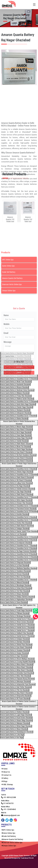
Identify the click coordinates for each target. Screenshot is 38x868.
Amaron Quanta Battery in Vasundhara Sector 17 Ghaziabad (19, 497)
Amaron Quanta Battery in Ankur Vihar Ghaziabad (15, 676)
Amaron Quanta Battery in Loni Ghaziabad (13, 534)
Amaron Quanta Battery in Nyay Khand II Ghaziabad (16, 693)
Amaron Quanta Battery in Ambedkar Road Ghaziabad (17, 673)
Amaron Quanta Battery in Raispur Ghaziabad (14, 594)
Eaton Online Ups (8, 291)
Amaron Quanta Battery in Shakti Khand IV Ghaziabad (17, 526)
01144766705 (7, 803)
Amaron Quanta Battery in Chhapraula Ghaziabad (15, 563)
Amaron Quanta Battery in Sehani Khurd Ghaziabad (16, 588)
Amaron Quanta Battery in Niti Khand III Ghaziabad (16, 480)
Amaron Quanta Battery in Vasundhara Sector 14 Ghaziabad (19, 537)
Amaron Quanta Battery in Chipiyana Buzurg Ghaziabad (17, 679)
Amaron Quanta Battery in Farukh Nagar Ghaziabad (16, 610)
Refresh (19, 407)
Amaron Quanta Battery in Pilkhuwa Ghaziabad (15, 613)
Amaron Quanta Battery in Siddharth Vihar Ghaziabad (17, 633)
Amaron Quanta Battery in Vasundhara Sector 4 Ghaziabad (18, 548)
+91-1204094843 (9, 809)
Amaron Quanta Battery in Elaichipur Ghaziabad (15, 642)
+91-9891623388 (9, 797)
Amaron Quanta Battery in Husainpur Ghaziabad (15, 650)
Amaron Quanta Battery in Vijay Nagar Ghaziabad (15, 492)
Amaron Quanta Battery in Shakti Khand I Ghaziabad (16, 444)
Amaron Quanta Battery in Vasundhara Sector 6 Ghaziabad (18, 517)
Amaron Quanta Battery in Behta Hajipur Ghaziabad (16, 500)
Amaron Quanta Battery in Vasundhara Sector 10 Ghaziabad (19, 560)
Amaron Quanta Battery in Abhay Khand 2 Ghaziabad (17, 670)
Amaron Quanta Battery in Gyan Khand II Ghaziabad (16, 452)
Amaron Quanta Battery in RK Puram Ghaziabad (15, 699)
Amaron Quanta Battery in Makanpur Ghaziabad (15, 723)
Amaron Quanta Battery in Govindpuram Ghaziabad (16, 543)
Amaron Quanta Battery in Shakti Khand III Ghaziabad (17, 477)
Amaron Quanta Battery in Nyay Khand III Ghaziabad (16, 429)
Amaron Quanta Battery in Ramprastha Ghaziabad (16, 696)
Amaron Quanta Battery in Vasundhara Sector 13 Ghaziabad (19, 506)
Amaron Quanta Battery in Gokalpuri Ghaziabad (15, 639)
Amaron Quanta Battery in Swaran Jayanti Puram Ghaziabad (19, 531)
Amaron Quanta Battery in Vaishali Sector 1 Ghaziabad (17, 630)
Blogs (4, 781)
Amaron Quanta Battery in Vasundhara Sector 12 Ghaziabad (19, 557)
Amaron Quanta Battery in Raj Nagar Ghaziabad (15, 486)
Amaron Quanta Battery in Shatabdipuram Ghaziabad (17, 732)
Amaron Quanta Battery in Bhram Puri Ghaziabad (15, 447)
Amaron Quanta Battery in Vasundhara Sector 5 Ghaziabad (18, 469)
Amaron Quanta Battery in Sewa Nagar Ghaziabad (16, 435)
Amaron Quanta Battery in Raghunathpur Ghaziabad (16, 600)
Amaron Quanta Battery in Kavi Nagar (12, 737)
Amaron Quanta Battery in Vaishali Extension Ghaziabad (17, 489)
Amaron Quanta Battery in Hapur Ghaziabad (14, 656)
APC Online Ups (8, 285)
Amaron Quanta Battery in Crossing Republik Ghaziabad (17, 662)
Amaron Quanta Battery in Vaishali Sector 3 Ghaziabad (17, 636)
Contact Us (6, 775)
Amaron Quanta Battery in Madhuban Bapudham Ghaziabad (19, 568)
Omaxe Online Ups (9, 316)
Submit (19, 412)
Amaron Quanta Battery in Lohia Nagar (12, 735)
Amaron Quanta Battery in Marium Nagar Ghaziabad (16, 427)
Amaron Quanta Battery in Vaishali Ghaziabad (14, 441)
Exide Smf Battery (9, 297)
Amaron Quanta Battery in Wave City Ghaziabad (15, 577)
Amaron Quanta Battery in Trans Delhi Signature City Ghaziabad (19, 606)
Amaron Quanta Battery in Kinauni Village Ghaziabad (16, 720)
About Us (6, 772)
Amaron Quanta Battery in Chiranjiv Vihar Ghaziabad (16, 503)
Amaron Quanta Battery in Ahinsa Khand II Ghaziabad (17, 664)
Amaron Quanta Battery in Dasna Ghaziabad (14, 602)
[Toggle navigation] (34, 5)
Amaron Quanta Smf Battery (12, 303)
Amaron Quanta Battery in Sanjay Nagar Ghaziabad (16, 438)
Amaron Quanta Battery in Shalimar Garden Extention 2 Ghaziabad (19, 703)
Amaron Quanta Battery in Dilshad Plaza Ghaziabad (16, 645)
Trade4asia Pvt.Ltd (27, 858)
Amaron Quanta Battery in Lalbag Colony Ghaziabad (16, 483)
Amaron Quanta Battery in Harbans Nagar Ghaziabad (17, 472)
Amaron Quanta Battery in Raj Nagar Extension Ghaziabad (18, 551)
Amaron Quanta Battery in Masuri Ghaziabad (14, 729)
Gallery (5, 778)
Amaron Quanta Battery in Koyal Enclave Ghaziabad (16, 718)
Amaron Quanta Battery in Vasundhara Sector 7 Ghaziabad (18, 546)
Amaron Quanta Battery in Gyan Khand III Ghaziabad (16, 458)
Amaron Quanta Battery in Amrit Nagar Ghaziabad (16, 432)
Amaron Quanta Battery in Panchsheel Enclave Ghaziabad (18, 509)
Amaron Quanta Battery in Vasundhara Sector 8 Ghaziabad (18, 554)
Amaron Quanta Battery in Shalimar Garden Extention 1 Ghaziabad (19, 708)
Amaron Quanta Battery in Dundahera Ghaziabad (15, 571)
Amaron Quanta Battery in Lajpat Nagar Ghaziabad (16, 715)
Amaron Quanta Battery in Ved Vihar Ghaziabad (15, 591)
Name (6, 355)
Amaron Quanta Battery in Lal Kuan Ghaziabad (14, 565)
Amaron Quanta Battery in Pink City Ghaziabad (15, 690)
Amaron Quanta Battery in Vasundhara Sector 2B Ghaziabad (19, 511)
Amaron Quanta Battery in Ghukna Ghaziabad (14, 419)
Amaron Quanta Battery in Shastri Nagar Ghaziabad (16, 449)
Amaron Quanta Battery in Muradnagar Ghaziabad (16, 585)
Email (6, 373)
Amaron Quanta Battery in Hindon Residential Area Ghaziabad (19, 423)
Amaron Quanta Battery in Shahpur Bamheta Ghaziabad (17, 597)
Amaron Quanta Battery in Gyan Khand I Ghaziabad (16, 647)
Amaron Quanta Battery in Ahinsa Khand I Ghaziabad (16, 667)
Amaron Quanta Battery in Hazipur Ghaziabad (14, 653)
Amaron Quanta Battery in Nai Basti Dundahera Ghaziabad (18, 455)
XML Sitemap (7, 784)
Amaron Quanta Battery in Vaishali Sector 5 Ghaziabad (17, 625)
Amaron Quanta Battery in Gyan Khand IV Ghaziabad (16, 461)
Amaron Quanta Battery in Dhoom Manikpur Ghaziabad (17, 659)
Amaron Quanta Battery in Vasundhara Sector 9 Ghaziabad (18, 540)
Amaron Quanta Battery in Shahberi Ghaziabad (15, 712)
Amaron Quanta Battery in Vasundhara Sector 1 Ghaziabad (18, 580)
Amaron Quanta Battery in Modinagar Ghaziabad (15, 616)
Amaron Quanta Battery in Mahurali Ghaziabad (14, 582)
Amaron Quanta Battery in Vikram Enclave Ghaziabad (17, 622)
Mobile (7, 364)
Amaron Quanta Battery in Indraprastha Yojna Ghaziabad (18, 684)
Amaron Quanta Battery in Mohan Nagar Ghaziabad (16, 726)
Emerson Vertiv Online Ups (12, 309)
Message (8, 381)
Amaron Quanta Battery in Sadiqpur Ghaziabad (15, 528)
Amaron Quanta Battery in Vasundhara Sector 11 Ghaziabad (19, 520)
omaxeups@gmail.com (10, 815)
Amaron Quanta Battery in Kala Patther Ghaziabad (16, 687)
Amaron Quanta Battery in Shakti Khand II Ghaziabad (17, 494)
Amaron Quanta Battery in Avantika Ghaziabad (14, 514)
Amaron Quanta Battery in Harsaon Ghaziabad (14, 574)
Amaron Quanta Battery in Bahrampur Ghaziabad (15, 681)
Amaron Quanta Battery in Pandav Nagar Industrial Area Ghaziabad (19, 465)
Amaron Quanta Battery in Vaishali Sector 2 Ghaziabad (17, 628)
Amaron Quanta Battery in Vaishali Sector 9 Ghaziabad (17, 619)
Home (4, 769)
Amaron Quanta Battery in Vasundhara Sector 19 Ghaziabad (19, 475)
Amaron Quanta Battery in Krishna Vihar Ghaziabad (16, 523)
